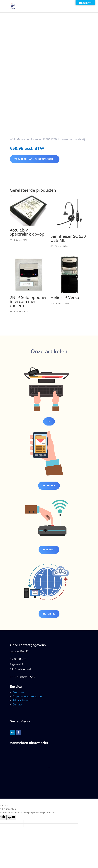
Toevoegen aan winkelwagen (34, 159)
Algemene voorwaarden (28, 696)
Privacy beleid (21, 700)
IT (49, 421)
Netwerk (49, 614)
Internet (49, 550)
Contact (17, 705)
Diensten (18, 692)
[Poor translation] (11, 817)
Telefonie (49, 486)
